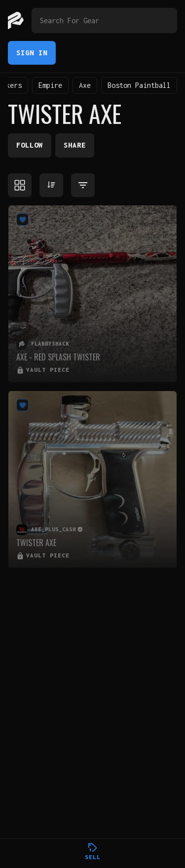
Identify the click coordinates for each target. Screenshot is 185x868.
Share (75, 145)
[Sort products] (51, 185)
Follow (30, 145)
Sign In (32, 53)
